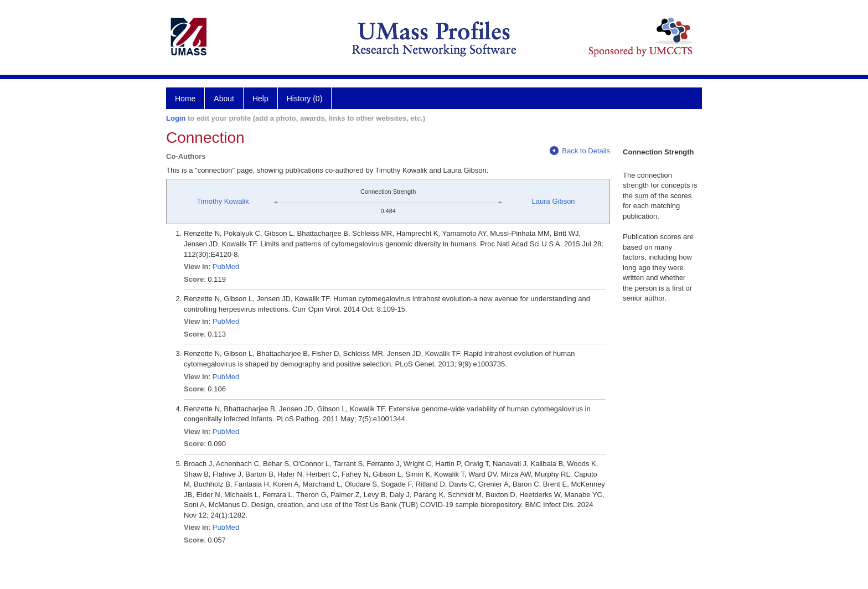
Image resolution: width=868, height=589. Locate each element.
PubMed (226, 267)
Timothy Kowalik (223, 201)
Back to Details (580, 151)
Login (176, 118)
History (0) (305, 99)
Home (185, 99)
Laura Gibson (554, 201)
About (224, 99)
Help (260, 99)
